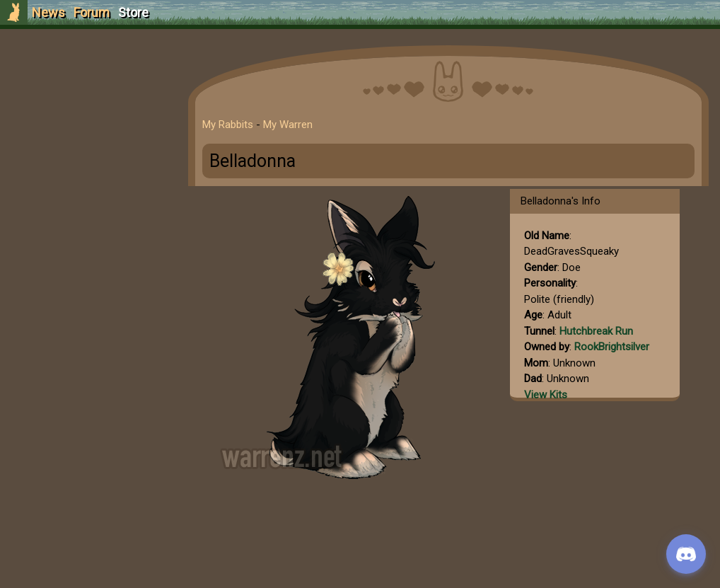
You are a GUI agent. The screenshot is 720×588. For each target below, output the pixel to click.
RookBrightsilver (612, 347)
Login (86, 117)
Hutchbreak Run (596, 331)
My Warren (288, 125)
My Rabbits (228, 125)
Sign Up (86, 91)
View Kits (546, 395)
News (48, 12)
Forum (92, 12)
